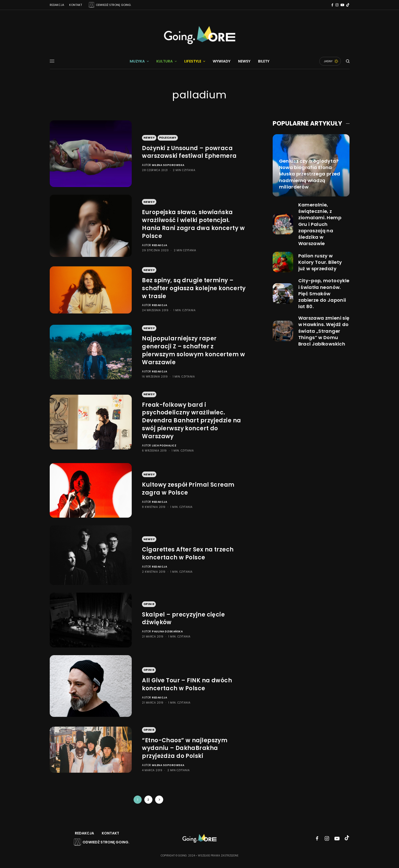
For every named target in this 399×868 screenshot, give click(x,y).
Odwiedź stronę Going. (106, 842)
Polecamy (168, 138)
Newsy (149, 138)
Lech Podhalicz (164, 446)
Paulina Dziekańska (167, 631)
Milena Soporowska (168, 165)
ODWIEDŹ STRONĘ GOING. (114, 5)
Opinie (149, 604)
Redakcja (57, 5)
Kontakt (76, 5)
